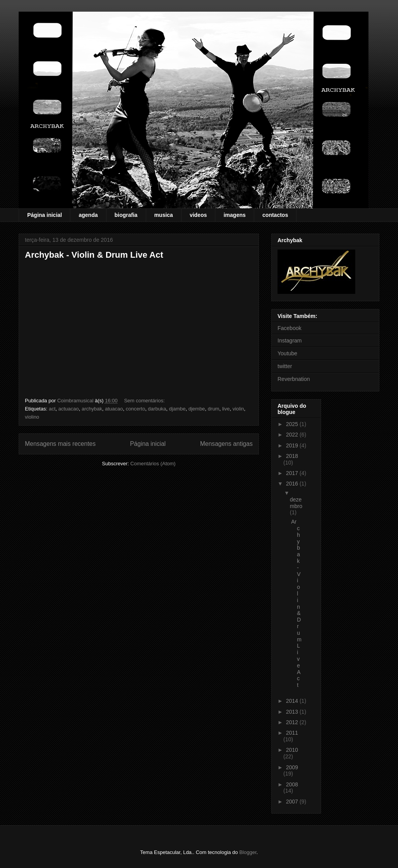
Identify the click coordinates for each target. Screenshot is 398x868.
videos (198, 215)
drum (214, 409)
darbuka (157, 409)
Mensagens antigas (226, 444)
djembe (197, 409)
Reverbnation (294, 379)
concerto (136, 409)
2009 (292, 767)
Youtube (287, 353)
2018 (292, 456)
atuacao (114, 409)
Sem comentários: (145, 401)
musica (164, 215)
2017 (293, 473)
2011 (292, 733)
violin (238, 409)
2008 (292, 784)
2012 (293, 722)
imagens (235, 215)
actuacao (69, 409)
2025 (293, 424)
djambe (177, 409)
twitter (285, 366)
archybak (92, 409)
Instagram (290, 341)
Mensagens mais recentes (60, 444)
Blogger (248, 852)
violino (32, 417)
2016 (293, 484)
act (52, 409)
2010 (292, 750)
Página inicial (45, 215)
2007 (293, 802)
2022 (293, 435)
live (226, 409)
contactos (275, 215)
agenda (88, 215)
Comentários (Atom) (153, 464)
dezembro (296, 503)
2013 (293, 712)
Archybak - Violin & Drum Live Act (94, 255)
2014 (293, 701)
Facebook (289, 328)
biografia (126, 215)
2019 (293, 445)
